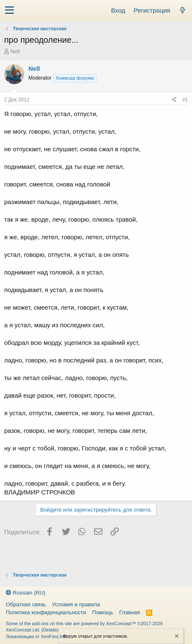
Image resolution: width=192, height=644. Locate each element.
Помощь (102, 612)
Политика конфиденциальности (46, 612)
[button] (9, 10)
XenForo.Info (54, 636)
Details (50, 630)
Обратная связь (26, 604)
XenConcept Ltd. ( (24, 630)
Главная (129, 612)
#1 (185, 100)
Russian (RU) (26, 593)
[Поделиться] (174, 100)
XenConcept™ (121, 623)
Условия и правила (76, 604)
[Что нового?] (182, 10)
